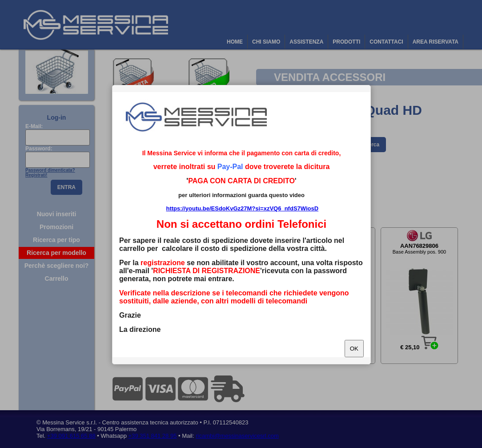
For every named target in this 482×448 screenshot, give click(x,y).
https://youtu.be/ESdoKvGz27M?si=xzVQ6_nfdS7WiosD (242, 208)
